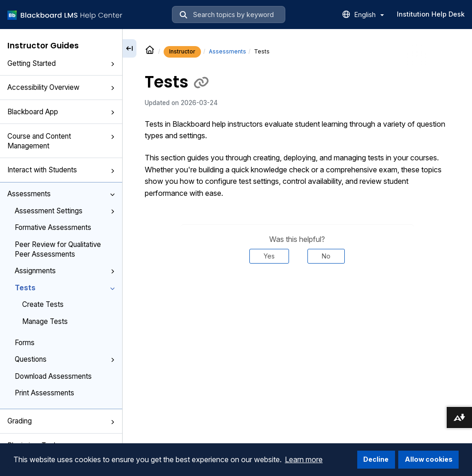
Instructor (182, 51)
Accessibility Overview (61, 87)
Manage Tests (45, 321)
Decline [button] (376, 459)
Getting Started (61, 63)
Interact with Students (61, 170)
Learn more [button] (304, 459)
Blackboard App (61, 112)
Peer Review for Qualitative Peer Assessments (58, 249)
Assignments (65, 271)
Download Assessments (53, 376)
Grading (61, 421)
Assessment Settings (65, 211)
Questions (65, 359)
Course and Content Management (61, 141)
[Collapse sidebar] (130, 48)
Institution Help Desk (431, 14)
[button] (112, 64)
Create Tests (43, 304)
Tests (65, 288)
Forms (25, 343)
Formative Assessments (53, 227)
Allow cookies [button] (429, 459)
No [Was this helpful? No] (326, 256)
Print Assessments (44, 393)
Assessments (61, 194)
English (369, 15)
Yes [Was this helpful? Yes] (269, 256)
